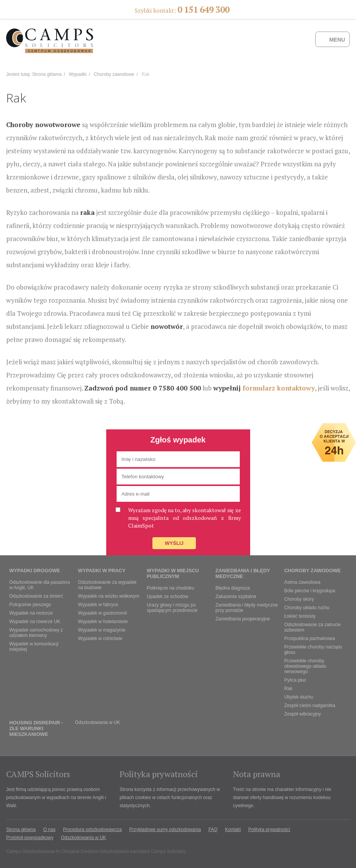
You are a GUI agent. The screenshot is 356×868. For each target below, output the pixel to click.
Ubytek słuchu (298, 697)
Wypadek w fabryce (98, 605)
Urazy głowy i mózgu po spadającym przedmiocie (172, 608)
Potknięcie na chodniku (170, 588)
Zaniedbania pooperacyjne (243, 619)
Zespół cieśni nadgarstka (310, 705)
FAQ (213, 829)
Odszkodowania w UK (98, 722)
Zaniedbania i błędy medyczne (243, 573)
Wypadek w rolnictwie (100, 638)
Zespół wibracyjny (302, 714)
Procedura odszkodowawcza (93, 829)
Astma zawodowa (302, 582)
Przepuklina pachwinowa (309, 638)
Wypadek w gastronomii (103, 613)
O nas (49, 829)
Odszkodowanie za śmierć (36, 596)
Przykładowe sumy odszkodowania (165, 829)
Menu (337, 40)
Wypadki (78, 74)
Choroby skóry (299, 599)
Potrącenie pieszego (30, 605)
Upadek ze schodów (167, 597)
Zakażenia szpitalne (236, 597)
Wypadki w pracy (102, 571)
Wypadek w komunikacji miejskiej (34, 647)
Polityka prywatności (269, 829)
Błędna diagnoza (233, 588)
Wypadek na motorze (31, 613)
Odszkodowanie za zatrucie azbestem (312, 627)
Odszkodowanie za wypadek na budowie (107, 585)
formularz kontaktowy (279, 388)
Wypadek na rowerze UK (35, 622)
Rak (288, 689)
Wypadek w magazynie (102, 630)
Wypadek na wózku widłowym (109, 596)
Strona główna (47, 74)
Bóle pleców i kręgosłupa (310, 591)
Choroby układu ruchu (307, 608)
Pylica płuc (295, 680)
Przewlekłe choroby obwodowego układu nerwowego (305, 666)
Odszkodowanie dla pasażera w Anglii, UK (39, 585)
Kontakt (233, 829)
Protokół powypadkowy (30, 838)
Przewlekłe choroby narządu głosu (313, 650)
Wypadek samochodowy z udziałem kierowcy (36, 633)
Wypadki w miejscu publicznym (173, 573)
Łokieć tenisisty (300, 616)
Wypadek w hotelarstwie (103, 622)
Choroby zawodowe (114, 74)
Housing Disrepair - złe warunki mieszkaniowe (36, 728)
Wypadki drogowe (35, 571)
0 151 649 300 (203, 9)
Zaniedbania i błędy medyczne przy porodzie (247, 608)
